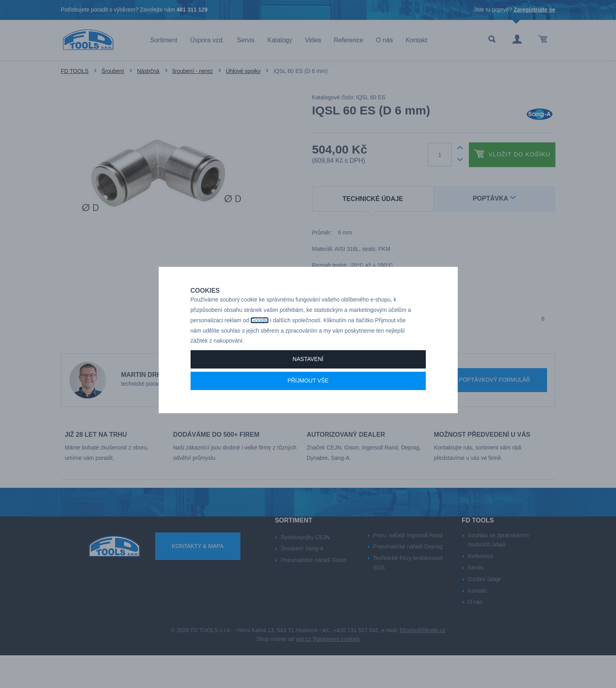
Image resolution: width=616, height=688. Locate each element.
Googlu (259, 348)
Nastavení (308, 387)
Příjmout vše (308, 408)
